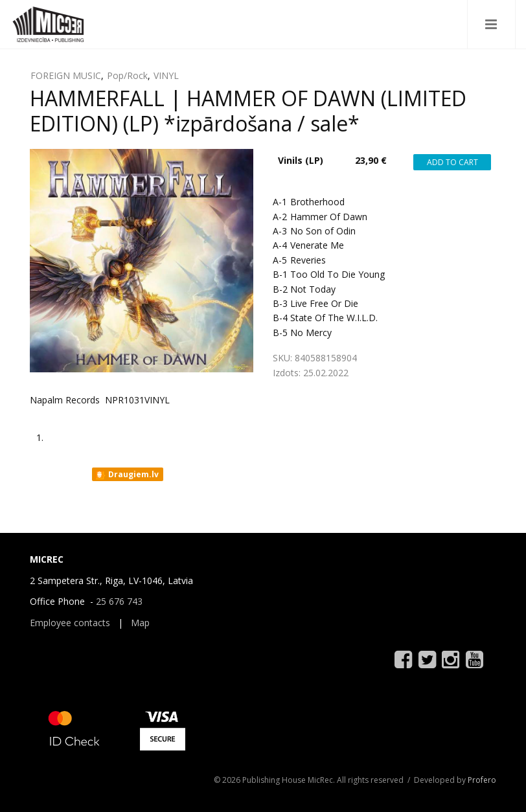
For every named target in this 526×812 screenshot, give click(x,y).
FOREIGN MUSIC (66, 75)
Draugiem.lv (127, 475)
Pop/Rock (127, 75)
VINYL (166, 75)
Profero (482, 780)
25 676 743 (119, 601)
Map (140, 623)
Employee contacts (70, 623)
